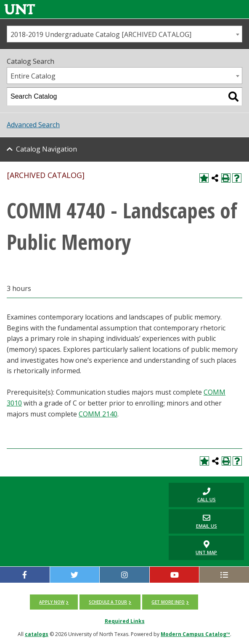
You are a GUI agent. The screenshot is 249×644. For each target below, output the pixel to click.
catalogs (37, 634)
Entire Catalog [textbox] (33, 76)
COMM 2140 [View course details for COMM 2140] (98, 414)
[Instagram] (124, 575)
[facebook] (25, 575)
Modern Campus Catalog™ (195, 634)
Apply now (52, 602)
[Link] (20, 9)
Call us (192, 495)
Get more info (168, 602)
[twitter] (75, 575)
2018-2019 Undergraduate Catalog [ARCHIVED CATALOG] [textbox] (101, 34)
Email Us (193, 521)
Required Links (125, 621)
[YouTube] (175, 575)
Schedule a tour (108, 602)
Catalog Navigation (46, 149)
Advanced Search (33, 125)
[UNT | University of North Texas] (83, 490)
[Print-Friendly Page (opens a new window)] (226, 178)
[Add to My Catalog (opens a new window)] (204, 178)
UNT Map (206, 548)
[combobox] (124, 34)
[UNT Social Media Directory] (224, 575)
